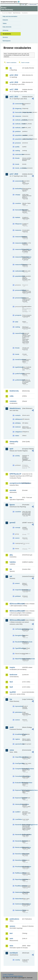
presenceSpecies (19, 298)
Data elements (7, 27)
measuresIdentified (19, 237)
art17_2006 (14, 89)
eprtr (11, 449)
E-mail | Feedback (8, 974)
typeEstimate (19, 367)
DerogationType (19, 635)
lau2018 (13, 692)
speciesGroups (19, 744)
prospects (18, 315)
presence (18, 143)
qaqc (17, 322)
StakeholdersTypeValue (19, 892)
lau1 (11, 682)
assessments (19, 104)
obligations (19, 432)
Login (23, 4)
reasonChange (19, 333)
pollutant (18, 596)
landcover (13, 675)
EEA (11, 2)
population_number (19, 135)
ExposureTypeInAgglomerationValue (19, 790)
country (18, 960)
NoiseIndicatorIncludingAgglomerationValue (19, 825)
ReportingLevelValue (19, 879)
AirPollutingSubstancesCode (19, 629)
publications (14, 919)
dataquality (14, 442)
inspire (12, 667)
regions (18, 739)
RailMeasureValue (19, 873)
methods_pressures (19, 120)
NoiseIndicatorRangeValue (19, 835)
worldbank (14, 953)
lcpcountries (19, 706)
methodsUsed (19, 271)
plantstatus (19, 712)
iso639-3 (18, 812)
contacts (18, 415)
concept (18, 528)
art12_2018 (14, 82)
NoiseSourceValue (19, 860)
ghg (11, 555)
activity (17, 456)
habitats (18, 217)
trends (17, 164)
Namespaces (7, 41)
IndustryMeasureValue (19, 804)
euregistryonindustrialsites (16, 483)
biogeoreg (18, 108)
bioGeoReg (19, 189)
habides (13, 562)
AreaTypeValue (19, 763)
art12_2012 (14, 75)
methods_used (19, 128)
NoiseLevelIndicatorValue (19, 847)
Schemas (5, 30)
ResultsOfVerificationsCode (19, 642)
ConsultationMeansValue (19, 776)
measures (18, 116)
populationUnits (19, 276)
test (11, 933)
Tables (5, 23)
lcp (11, 699)
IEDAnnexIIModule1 (16, 604)
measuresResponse (19, 265)
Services (5, 37)
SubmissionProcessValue (19, 904)
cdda (12, 396)
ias (11, 569)
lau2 (11, 687)
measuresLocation (19, 243)
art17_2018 (14, 174)
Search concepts (25, 63)
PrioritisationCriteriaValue (19, 867)
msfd (12, 727)
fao (11, 497)
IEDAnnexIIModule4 (16, 620)
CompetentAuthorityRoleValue (19, 769)
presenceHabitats (19, 290)
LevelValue (19, 819)
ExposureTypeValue (19, 798)
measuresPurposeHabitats (19, 249)
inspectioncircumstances (19, 590)
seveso (12, 926)
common (13, 401)
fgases (12, 505)
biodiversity (14, 391)
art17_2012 (14, 97)
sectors (18, 720)
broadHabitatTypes (19, 734)
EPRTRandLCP (15, 474)
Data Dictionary (17, 13)
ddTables (18, 423)
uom (11, 938)
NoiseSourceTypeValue (19, 854)
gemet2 (12, 523)
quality (17, 147)
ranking (18, 151)
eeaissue (18, 427)
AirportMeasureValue (19, 757)
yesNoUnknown (19, 380)
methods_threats (19, 124)
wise (11, 946)
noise (12, 750)
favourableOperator (19, 210)
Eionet (10, 13)
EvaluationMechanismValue (19, 783)
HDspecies (18, 224)
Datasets (5, 20)
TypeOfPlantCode (19, 648)
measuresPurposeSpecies (19, 257)
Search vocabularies (12, 63)
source (17, 538)
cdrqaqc (18, 195)
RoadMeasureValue (19, 886)
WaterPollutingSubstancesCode (19, 659)
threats (17, 158)
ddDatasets (19, 419)
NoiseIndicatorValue (19, 841)
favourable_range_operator (19, 112)
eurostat (13, 490)
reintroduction (19, 154)
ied (11, 576)
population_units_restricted (19, 139)
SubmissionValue (19, 910)
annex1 (17, 583)
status (17, 436)
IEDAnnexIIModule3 (16, 611)
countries (18, 203)
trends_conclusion (19, 168)
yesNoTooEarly (19, 374)
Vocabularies (7, 34)
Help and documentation (10, 16)
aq (11, 68)
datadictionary (15, 408)
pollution (18, 131)
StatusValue (19, 899)
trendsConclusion (19, 360)
